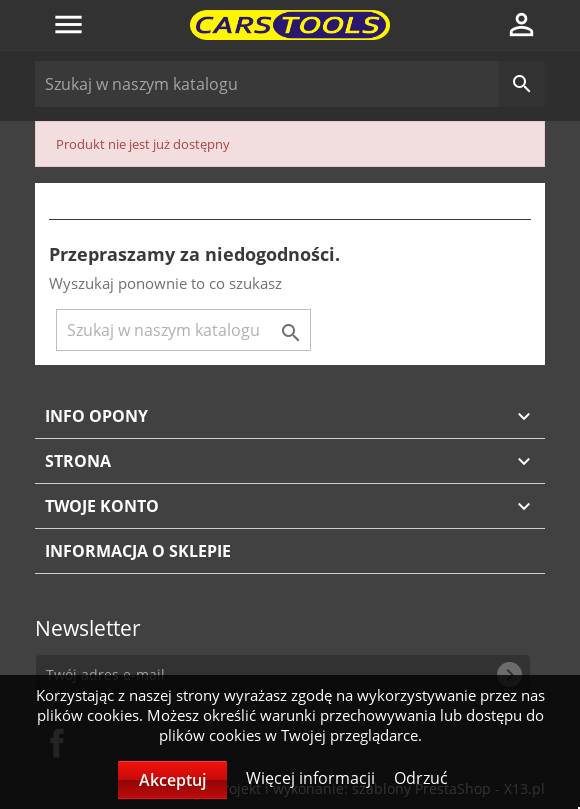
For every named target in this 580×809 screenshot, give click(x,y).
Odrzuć (421, 778)
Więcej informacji (312, 778)
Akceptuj (172, 780)
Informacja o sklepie (138, 551)
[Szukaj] (290, 84)
